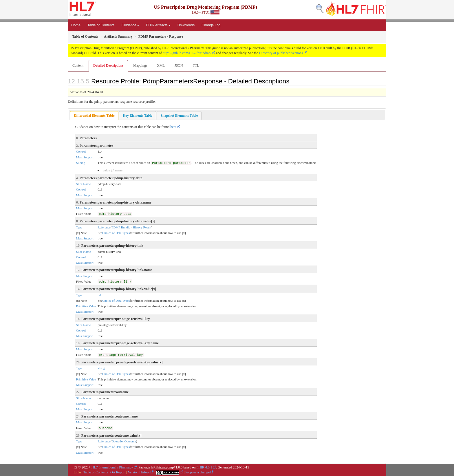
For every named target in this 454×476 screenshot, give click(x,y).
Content (78, 65)
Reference (104, 227)
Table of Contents (101, 25)
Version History (139, 472)
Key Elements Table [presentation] (138, 116)
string (101, 368)
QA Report (118, 472)
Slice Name (84, 184)
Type (79, 227)
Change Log (211, 25)
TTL (196, 65)
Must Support (85, 157)
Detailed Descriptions (108, 65)
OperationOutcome (124, 441)
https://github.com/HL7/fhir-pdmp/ (187, 53)
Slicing (81, 163)
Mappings (140, 65)
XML (161, 65)
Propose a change (197, 472)
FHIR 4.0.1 (204, 467)
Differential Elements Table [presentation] (94, 116)
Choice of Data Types (116, 233)
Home (76, 25)
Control (81, 151)
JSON (179, 65)
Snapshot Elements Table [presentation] (179, 116)
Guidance (130, 25)
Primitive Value (86, 306)
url (99, 295)
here (174, 127)
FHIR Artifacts (158, 25)
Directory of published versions (281, 53)
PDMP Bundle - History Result (131, 227)
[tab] (94, 116)
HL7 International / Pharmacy (112, 467)
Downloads (186, 25)
